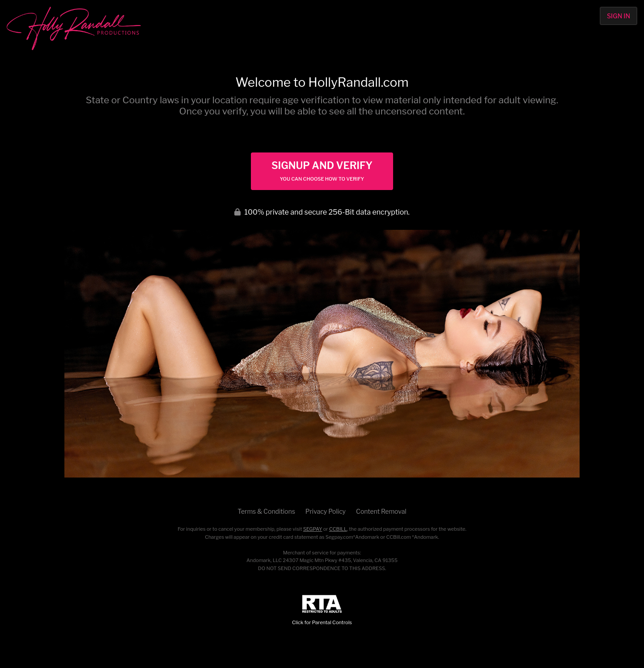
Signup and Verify (322, 171)
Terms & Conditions (266, 511)
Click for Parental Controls (322, 610)
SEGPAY (313, 529)
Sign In (619, 16)
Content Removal (381, 511)
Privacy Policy (326, 511)
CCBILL (338, 529)
